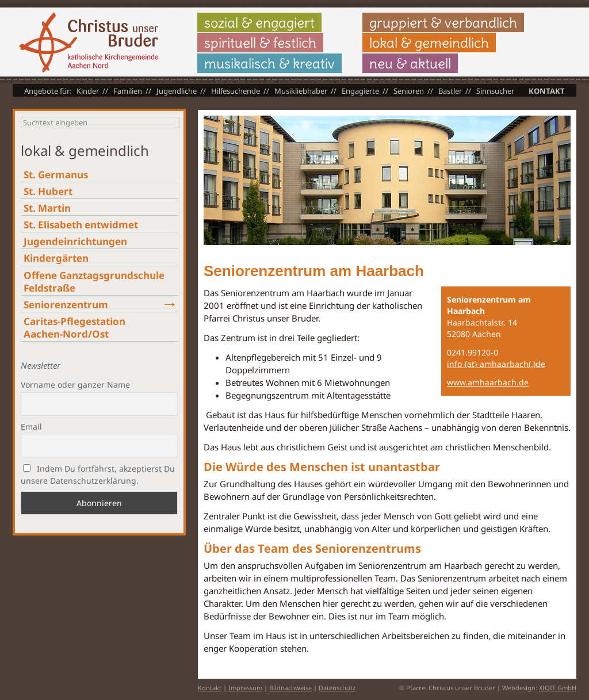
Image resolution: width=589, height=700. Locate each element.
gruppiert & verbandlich (443, 22)
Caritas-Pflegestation (74, 328)
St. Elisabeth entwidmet (81, 225)
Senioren (409, 91)
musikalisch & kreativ (269, 63)
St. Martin (47, 208)
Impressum (245, 688)
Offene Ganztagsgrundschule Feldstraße (94, 282)
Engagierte (360, 91)
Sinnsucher (495, 91)
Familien (128, 91)
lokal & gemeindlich (429, 43)
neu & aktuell (410, 63)
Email (31, 426)
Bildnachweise (290, 688)
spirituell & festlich (260, 43)
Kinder (88, 91)
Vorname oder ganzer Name (75, 385)
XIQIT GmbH (558, 688)
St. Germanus (56, 175)
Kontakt (547, 91)
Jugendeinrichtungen (75, 241)
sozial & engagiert (259, 22)
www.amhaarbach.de (488, 382)
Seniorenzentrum (66, 305)
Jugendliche (177, 91)
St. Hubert (48, 191)
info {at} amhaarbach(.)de (496, 364)
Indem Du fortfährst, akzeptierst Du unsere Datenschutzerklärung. (98, 475)
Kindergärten (56, 258)
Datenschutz (337, 688)
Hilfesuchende (236, 91)
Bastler (450, 91)
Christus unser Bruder (89, 43)
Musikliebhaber (301, 91)
